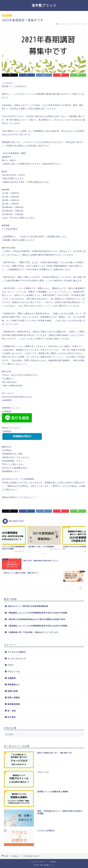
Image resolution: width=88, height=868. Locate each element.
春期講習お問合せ (22, 436)
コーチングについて (17, 659)
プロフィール (14, 672)
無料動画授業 (14, 704)
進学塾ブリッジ (44, 5)
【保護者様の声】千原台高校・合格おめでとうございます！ (34, 632)
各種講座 (12, 678)
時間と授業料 (14, 698)
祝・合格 (12, 711)
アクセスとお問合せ (17, 652)
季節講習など (7, 15)
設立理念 (12, 717)
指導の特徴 (13, 691)
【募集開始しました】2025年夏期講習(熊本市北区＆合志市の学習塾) (37, 626)
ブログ (11, 665)
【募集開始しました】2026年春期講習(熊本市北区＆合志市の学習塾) (37, 613)
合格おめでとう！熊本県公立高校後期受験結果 (28, 606)
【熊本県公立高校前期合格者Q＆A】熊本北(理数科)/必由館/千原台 (36, 619)
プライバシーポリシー (39, 862)
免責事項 (53, 862)
